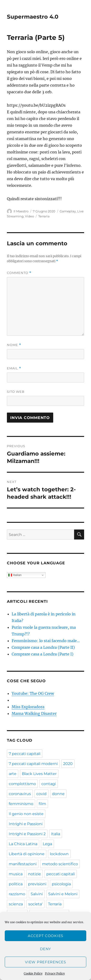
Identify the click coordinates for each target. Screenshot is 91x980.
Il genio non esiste (26, 814)
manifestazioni (23, 864)
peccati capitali (61, 874)
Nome (14, 345)
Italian (15, 575)
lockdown (59, 854)
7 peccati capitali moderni (33, 764)
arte (13, 774)
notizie (34, 874)
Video (29, 216)
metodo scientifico (60, 864)
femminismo (21, 804)
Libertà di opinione (27, 854)
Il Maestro (21, 211)
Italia (56, 834)
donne (58, 794)
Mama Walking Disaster (34, 713)
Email (14, 368)
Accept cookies (45, 936)
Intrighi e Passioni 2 (27, 834)
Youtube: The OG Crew (33, 693)
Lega (47, 844)
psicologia (61, 884)
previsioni (37, 884)
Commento (19, 273)
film (42, 804)
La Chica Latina (23, 844)
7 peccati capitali (25, 754)
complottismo (22, 784)
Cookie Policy (33, 973)
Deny (45, 949)
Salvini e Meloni (63, 894)
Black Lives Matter (39, 774)
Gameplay (68, 211)
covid (41, 794)
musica (16, 874)
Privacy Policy (55, 973)
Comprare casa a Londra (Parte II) (43, 647)
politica (16, 884)
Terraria (44, 216)
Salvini (37, 894)
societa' (35, 904)
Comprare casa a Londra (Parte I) (43, 654)
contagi (49, 784)
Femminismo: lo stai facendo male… (46, 641)
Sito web (16, 392)
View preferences (45, 962)
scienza (16, 904)
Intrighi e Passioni (26, 824)
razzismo (17, 894)
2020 (68, 764)
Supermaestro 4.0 (33, 17)
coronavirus (20, 794)
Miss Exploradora (28, 707)
